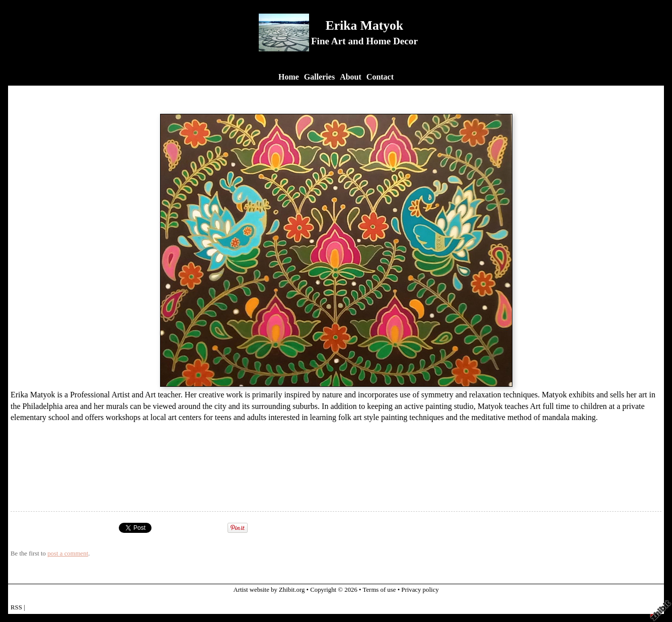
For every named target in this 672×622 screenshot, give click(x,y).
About (351, 77)
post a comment (68, 554)
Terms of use (380, 590)
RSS (16, 607)
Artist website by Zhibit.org (269, 590)
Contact (380, 77)
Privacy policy (420, 590)
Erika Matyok (364, 25)
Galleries (319, 77)
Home (289, 77)
